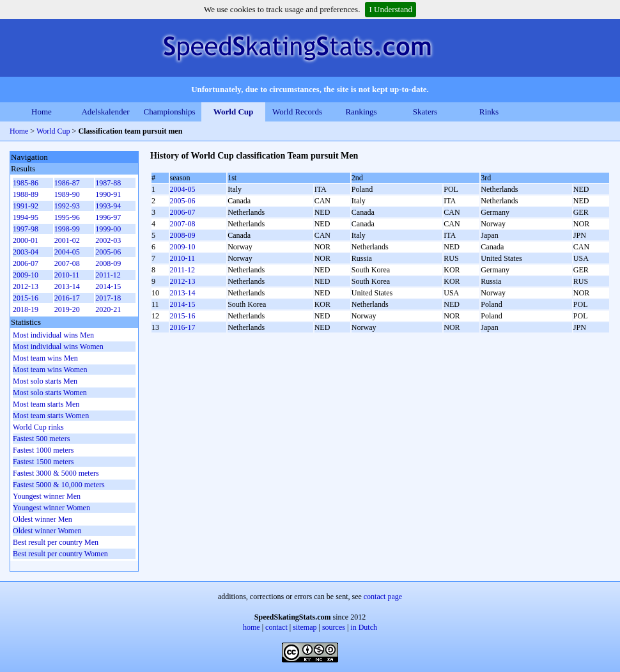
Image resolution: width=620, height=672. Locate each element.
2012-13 (183, 281)
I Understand (391, 9)
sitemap (305, 627)
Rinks (489, 112)
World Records (297, 112)
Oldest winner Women (47, 531)
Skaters (425, 112)
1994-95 (26, 217)
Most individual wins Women (58, 347)
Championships (170, 112)
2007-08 (183, 224)
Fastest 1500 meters (43, 462)
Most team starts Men (46, 404)
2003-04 (26, 252)
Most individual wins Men (53, 335)
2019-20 (67, 309)
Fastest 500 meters (41, 439)
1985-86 (26, 183)
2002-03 (108, 240)
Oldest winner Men (43, 519)
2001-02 (67, 240)
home (252, 627)
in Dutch (364, 627)
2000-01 (26, 240)
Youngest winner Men (47, 496)
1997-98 (26, 229)
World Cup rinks (38, 427)
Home (42, 112)
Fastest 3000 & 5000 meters (56, 473)
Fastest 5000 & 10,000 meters (59, 485)
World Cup (234, 112)
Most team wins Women (50, 370)
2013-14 (183, 293)
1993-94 (108, 206)
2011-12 (183, 270)
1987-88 (108, 183)
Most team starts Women (51, 416)
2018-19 (26, 309)
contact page (383, 597)
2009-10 (183, 247)
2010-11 (183, 258)
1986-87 (67, 183)
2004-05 (183, 189)
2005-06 (183, 201)
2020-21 (108, 309)
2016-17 (183, 327)
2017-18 (108, 298)
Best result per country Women (60, 554)
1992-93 (67, 206)
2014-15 (183, 304)
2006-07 (183, 212)
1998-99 (67, 229)
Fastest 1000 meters (43, 450)
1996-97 (108, 217)
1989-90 (67, 194)
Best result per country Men (56, 542)
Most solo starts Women (50, 393)
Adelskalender (105, 112)
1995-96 (67, 217)
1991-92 (26, 206)
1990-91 (108, 194)
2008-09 (183, 235)
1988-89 (26, 194)
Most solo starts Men (45, 381)
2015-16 (183, 316)
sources (334, 627)
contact (276, 627)
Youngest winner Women (51, 508)
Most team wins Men (45, 358)
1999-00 (108, 229)
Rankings (361, 112)
